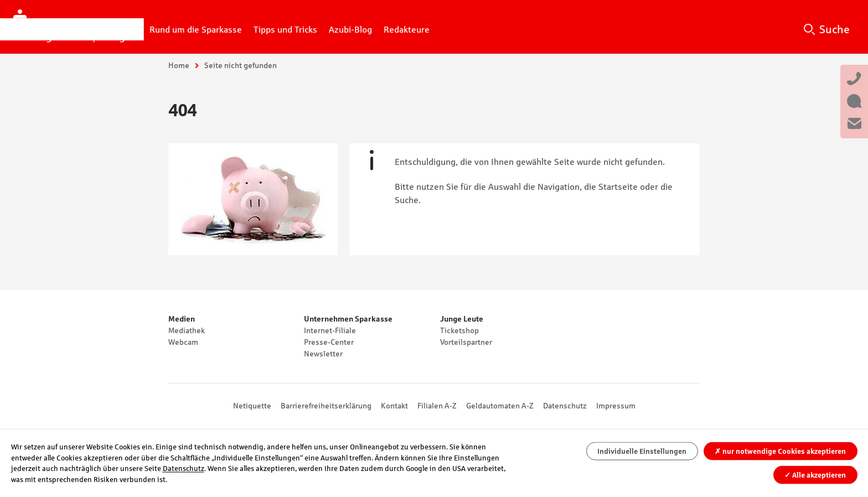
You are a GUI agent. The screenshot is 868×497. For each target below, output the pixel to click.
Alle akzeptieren (815, 475)
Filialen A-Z (437, 406)
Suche (835, 29)
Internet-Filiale (330, 330)
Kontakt (394, 406)
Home (179, 65)
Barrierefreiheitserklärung (326, 406)
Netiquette (252, 406)
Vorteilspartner (466, 342)
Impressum (616, 406)
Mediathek (187, 330)
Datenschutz (565, 406)
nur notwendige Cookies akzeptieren (780, 451)
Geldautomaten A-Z (500, 406)
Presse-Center (329, 342)
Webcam (183, 342)
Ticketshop (459, 330)
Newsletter (323, 354)
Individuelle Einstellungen (642, 451)
